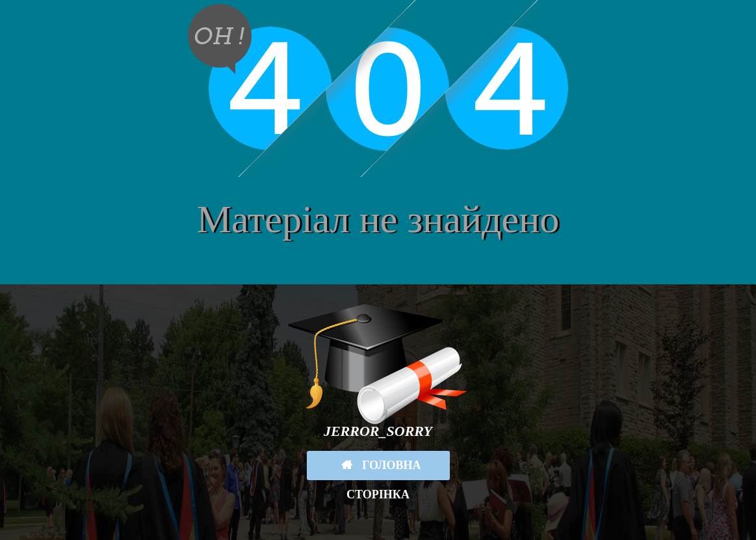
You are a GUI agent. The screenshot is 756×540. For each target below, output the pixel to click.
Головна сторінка (384, 469)
